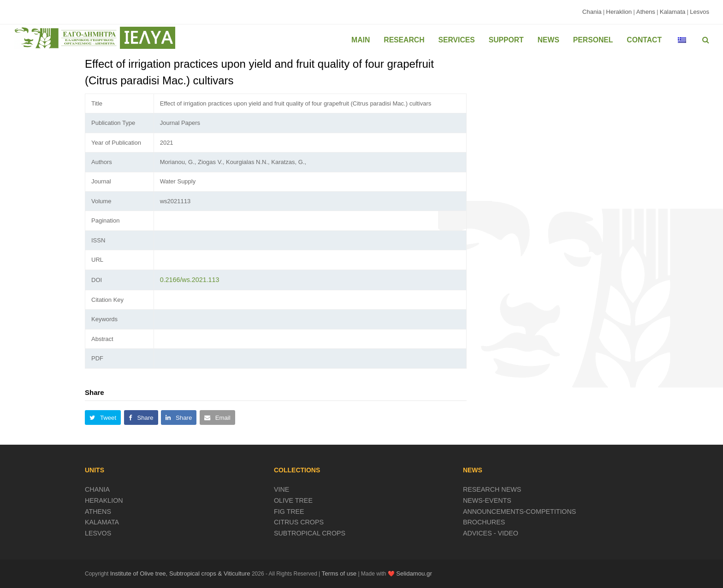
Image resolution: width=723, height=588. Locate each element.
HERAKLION (104, 500)
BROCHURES (484, 522)
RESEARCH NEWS (492, 489)
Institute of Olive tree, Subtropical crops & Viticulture (180, 573)
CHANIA (97, 489)
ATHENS (98, 512)
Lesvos (699, 12)
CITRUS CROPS (299, 522)
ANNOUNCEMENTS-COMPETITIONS (519, 512)
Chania (592, 12)
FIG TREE (289, 512)
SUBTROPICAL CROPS (310, 533)
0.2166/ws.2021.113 (190, 280)
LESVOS (98, 533)
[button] (103, 417)
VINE (281, 489)
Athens (646, 12)
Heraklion (619, 12)
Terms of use (339, 573)
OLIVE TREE (293, 500)
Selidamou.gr (414, 573)
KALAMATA (102, 522)
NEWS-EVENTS (487, 500)
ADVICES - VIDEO (491, 533)
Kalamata (673, 12)
